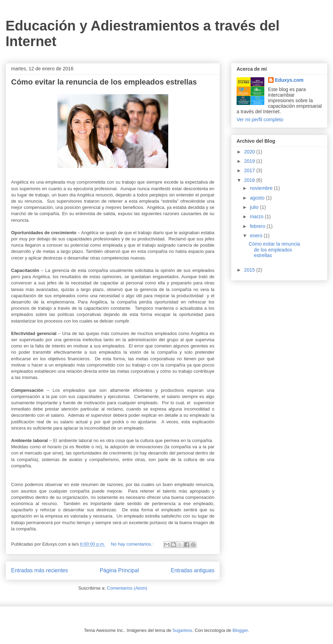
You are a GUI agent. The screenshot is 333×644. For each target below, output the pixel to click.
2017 (250, 170)
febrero (258, 226)
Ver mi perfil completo (260, 120)
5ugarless (182, 630)
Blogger (240, 630)
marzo (257, 217)
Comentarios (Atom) (127, 588)
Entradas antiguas (193, 570)
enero (257, 236)
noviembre (262, 188)
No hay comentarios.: (133, 544)
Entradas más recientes (40, 570)
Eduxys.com (289, 80)
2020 (250, 152)
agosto (258, 198)
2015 (250, 270)
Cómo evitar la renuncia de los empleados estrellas (104, 82)
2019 (250, 161)
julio (255, 207)
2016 (250, 180)
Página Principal (119, 570)
